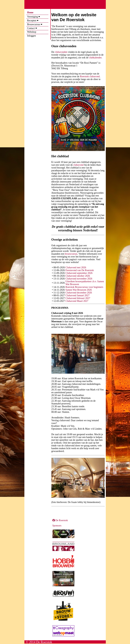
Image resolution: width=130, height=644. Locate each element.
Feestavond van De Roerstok (80, 270)
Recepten (32, 21)
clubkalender (95, 58)
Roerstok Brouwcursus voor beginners (84, 287)
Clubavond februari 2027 (78, 298)
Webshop (32, 32)
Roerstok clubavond (90, 76)
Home (30, 12)
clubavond (78, 165)
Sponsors (57, 526)
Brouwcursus (34, 24)
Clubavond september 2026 (79, 273)
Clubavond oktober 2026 (78, 276)
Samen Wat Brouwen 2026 (79, 290)
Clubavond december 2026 (79, 293)
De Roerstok (60, 520)
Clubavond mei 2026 (76, 267)
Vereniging (33, 17)
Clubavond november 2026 (79, 279)
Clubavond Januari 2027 (77, 295)
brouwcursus (71, 254)
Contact (31, 28)
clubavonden (61, 52)
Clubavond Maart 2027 (77, 301)
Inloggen (32, 36)
